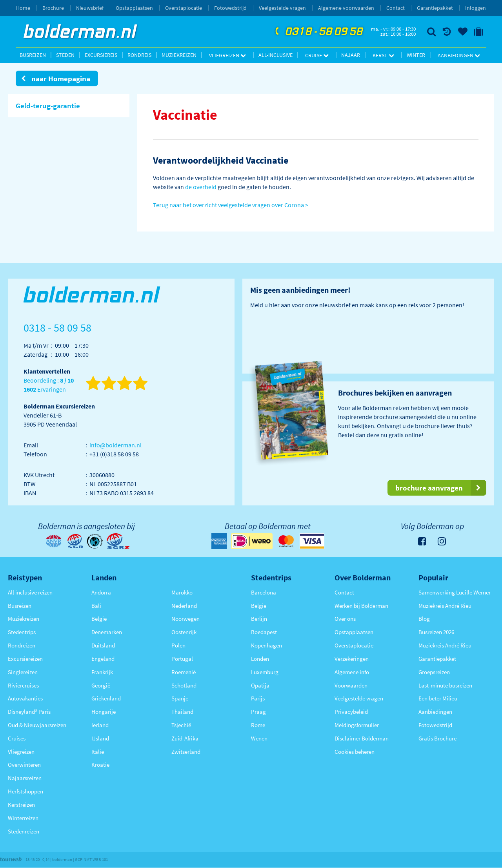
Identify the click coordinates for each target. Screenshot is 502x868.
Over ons (345, 619)
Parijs (258, 698)
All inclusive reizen (30, 592)
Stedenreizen (24, 831)
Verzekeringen (352, 659)
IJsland (100, 738)
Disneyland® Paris (29, 712)
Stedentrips (22, 632)
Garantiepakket (435, 8)
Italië (98, 752)
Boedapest (264, 632)
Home (23, 8)
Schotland (184, 685)
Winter (416, 55)
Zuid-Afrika (185, 738)
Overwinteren (24, 765)
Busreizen (33, 55)
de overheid (201, 187)
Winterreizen (23, 818)
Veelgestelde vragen (282, 8)
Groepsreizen (434, 672)
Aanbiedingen (459, 55)
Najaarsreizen (25, 778)
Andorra (101, 592)
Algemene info (352, 672)
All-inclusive (276, 55)
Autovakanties (25, 698)
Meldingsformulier (357, 725)
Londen (260, 659)
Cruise (317, 55)
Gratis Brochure (437, 738)
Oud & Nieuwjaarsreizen (37, 725)
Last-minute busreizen (445, 685)
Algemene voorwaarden (346, 8)
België (99, 619)
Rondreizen (22, 645)
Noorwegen (186, 619)
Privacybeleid (351, 712)
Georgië (101, 685)
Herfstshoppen (25, 791)
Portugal (182, 659)
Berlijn (259, 619)
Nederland (184, 606)
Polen (178, 645)
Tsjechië (181, 725)
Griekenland (106, 698)
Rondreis (139, 55)
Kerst (383, 55)
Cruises (17, 738)
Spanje (180, 698)
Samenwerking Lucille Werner (455, 592)
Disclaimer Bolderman (362, 738)
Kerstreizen (21, 805)
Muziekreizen (179, 55)
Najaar (351, 55)
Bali (96, 606)
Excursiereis (101, 55)
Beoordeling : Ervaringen (49, 385)
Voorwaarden (351, 685)
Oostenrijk (184, 632)
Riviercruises (23, 685)
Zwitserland (186, 752)
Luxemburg (265, 672)
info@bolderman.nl (115, 445)
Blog (424, 619)
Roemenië (184, 672)
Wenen (259, 738)
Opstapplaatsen (134, 8)
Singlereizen (23, 672)
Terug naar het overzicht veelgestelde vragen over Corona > (231, 205)
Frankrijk (102, 672)
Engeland (103, 659)
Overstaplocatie (184, 8)
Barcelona (264, 592)
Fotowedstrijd (230, 8)
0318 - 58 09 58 (318, 32)
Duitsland (103, 645)
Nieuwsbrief (90, 8)
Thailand (182, 712)
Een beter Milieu (438, 698)
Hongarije (104, 712)
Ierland (100, 725)
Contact (396, 8)
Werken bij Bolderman (361, 606)
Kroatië (100, 765)
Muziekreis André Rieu (445, 606)
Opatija (260, 685)
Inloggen (476, 8)
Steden (65, 55)
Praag (258, 712)
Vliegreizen (227, 55)
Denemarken (107, 632)
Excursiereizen (25, 659)
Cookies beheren (355, 752)
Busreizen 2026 (436, 632)
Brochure (53, 8)
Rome (258, 725)
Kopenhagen (266, 645)
